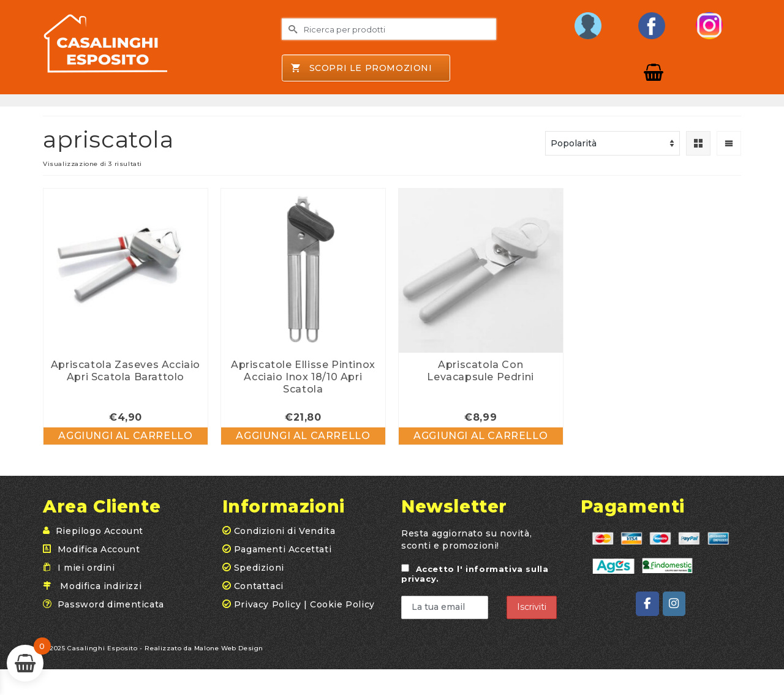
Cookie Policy (342, 604)
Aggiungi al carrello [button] (125, 436)
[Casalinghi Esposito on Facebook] (647, 604)
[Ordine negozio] (612, 143)
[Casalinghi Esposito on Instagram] (674, 604)
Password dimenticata (111, 604)
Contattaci (253, 586)
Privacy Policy (267, 604)
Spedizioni (253, 568)
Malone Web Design (229, 648)
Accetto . (475, 574)
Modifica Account (99, 549)
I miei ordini (86, 568)
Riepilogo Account (100, 531)
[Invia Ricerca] (291, 29)
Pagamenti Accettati (277, 549)
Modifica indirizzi (101, 586)
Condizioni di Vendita (279, 531)
